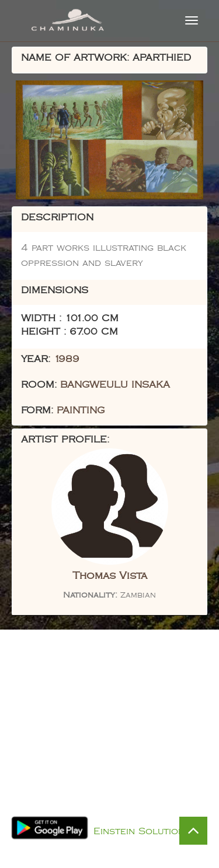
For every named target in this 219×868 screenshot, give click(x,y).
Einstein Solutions (142, 832)
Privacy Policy (122, 816)
